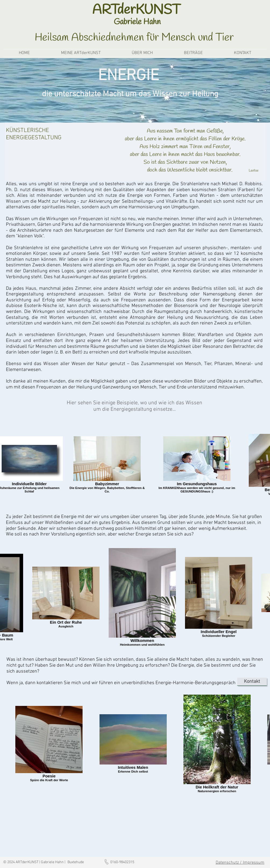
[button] (81, 53)
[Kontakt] (252, 682)
